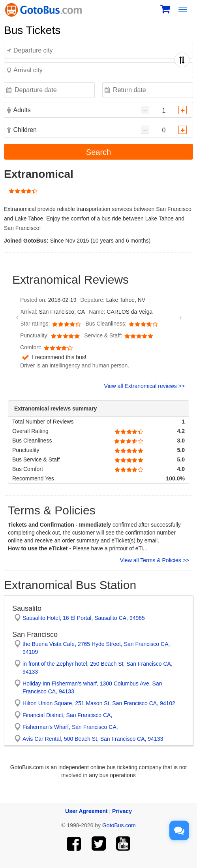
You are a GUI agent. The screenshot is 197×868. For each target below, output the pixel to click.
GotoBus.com (119, 825)
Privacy (122, 811)
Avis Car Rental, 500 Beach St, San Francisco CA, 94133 (93, 739)
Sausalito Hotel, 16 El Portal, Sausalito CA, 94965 (84, 618)
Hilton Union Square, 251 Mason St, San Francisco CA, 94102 (99, 703)
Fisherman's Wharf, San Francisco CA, (70, 727)
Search (98, 152)
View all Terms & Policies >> (155, 560)
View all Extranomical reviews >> (144, 386)
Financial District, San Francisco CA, (67, 715)
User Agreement (86, 811)
